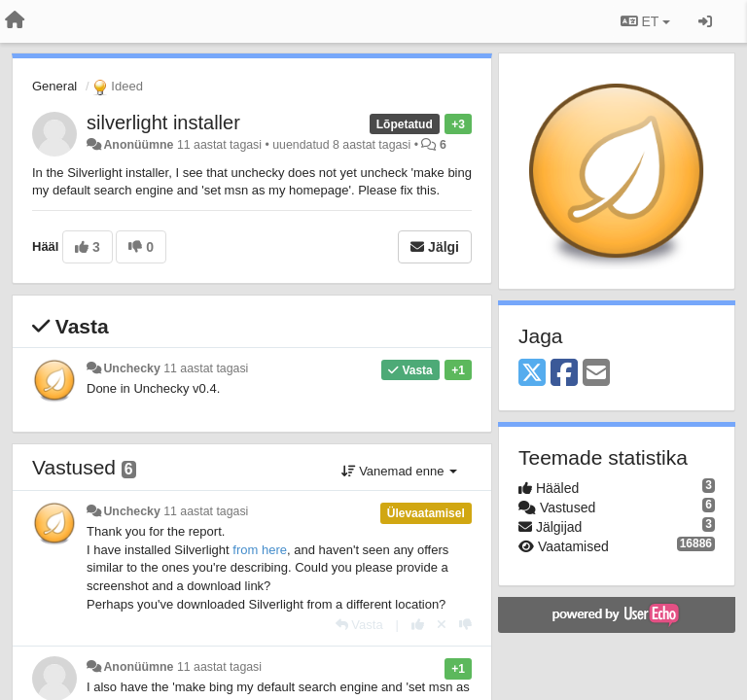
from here (260, 550)
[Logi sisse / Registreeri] (705, 21)
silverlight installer (163, 122)
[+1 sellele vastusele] (418, 625)
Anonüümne (138, 145)
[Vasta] (359, 625)
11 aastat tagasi (206, 368)
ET (645, 21)
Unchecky (131, 368)
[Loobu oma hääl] (442, 625)
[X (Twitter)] (532, 374)
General (54, 86)
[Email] (596, 374)
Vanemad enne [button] (399, 471)
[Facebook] (564, 374)
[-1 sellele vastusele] (465, 625)
